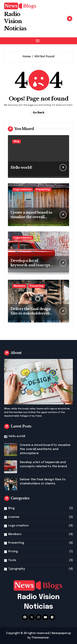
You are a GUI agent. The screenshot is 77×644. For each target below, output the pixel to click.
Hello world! (21, 167)
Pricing (13, 551)
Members (20, 286)
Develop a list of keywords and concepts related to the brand (31, 265)
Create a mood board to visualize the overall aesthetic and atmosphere (45, 449)
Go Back (39, 113)
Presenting (43, 190)
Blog (17, 141)
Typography (17, 569)
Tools (12, 560)
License (14, 517)
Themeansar (40, 638)
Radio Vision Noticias (15, 21)
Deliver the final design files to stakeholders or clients (31, 313)
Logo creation (23, 190)
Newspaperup (61, 633)
